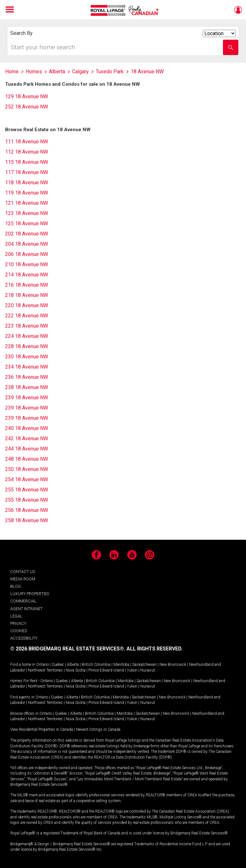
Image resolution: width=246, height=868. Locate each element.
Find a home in (23, 665)
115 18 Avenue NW (27, 162)
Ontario (42, 665)
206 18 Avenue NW (27, 254)
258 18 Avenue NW (27, 520)
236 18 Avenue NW (27, 377)
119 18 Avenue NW (27, 193)
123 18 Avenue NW (27, 213)
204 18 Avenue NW (27, 244)
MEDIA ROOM (23, 579)
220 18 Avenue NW (27, 305)
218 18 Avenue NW (27, 295)
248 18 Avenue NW (27, 459)
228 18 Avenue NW (27, 346)
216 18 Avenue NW (27, 285)
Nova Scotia (76, 670)
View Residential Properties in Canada (42, 729)
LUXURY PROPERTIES (30, 594)
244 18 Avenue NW (27, 449)
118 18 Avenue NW (27, 183)
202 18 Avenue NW (27, 234)
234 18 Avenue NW (27, 367)
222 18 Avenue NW (27, 316)
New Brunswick (173, 665)
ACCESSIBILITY (24, 638)
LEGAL (16, 616)
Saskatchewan (144, 665)
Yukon (132, 670)
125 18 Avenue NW (27, 223)
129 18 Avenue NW (27, 96)
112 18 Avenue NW (27, 152)
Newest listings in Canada (98, 729)
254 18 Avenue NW (27, 479)
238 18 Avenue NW (27, 387)
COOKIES (19, 631)
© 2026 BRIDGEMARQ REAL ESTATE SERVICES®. (68, 649)
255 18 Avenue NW (27, 490)
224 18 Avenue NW (27, 336)
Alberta (73, 665)
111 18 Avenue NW (27, 142)
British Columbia (96, 665)
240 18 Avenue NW (27, 428)
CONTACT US (23, 572)
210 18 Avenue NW (27, 264)
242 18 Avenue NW (27, 438)
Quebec (58, 665)
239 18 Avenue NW (27, 398)
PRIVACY (18, 623)
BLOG (16, 586)
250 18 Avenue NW (27, 469)
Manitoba (121, 665)
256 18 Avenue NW (27, 510)
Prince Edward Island (106, 670)
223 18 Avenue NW (27, 326)
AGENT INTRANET (26, 609)
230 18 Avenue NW (27, 357)
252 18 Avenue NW (27, 107)
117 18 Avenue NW (27, 172)
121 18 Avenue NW (27, 203)
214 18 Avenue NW (27, 275)
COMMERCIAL (23, 601)
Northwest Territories (45, 670)
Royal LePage (125, 10)
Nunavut (148, 670)
